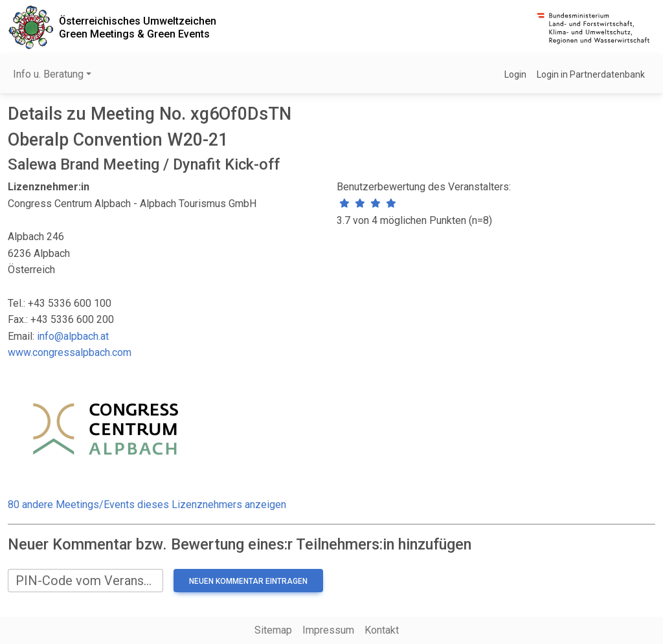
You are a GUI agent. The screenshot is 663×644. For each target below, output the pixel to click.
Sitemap (273, 630)
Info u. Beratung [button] (48, 74)
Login (515, 74)
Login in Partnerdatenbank (591, 74)
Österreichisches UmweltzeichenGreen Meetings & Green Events (138, 27)
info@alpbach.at (73, 336)
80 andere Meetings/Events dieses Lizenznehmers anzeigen (147, 505)
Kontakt (382, 630)
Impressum (328, 630)
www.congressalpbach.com (70, 352)
